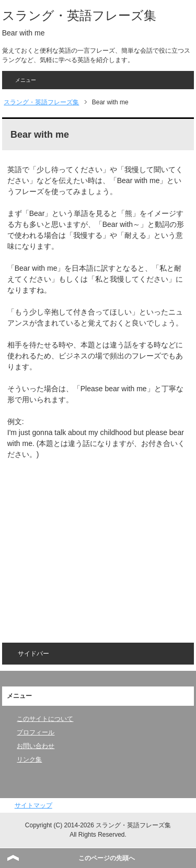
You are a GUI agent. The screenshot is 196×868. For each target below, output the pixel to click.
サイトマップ (33, 805)
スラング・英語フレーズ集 (79, 15)
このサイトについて (45, 719)
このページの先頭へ (107, 858)
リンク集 (29, 759)
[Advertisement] (95, 544)
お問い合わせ (36, 746)
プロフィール (36, 732)
